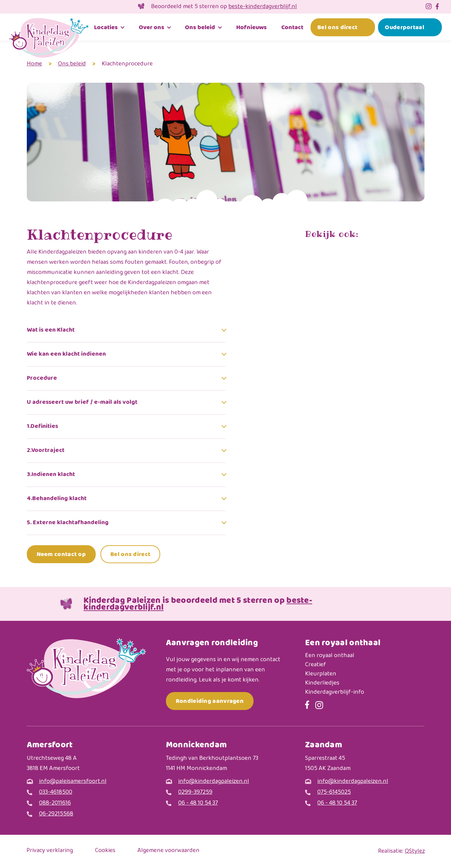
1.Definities (42, 427)
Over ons (152, 27)
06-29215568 (56, 814)
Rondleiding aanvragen (210, 701)
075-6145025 (334, 793)
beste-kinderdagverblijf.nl (263, 7)
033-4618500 (56, 793)
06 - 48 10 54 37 (198, 803)
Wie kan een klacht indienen (66, 354)
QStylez (415, 851)
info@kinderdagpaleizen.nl (214, 782)
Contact (292, 27)
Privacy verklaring (50, 851)
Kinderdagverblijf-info (335, 693)
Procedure (42, 378)
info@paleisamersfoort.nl (73, 782)
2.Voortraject (46, 451)
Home (34, 64)
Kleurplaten (321, 674)
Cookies (105, 851)
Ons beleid (200, 27)
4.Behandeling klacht (57, 499)
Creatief (316, 665)
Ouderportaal (405, 27)
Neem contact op (61, 554)
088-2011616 (55, 803)
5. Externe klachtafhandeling (68, 523)
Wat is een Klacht (51, 330)
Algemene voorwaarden (168, 851)
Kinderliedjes (322, 683)
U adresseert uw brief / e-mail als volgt (82, 402)
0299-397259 (195, 793)
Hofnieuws (251, 27)
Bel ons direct (337, 27)
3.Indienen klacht (51, 475)
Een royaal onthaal (330, 656)
